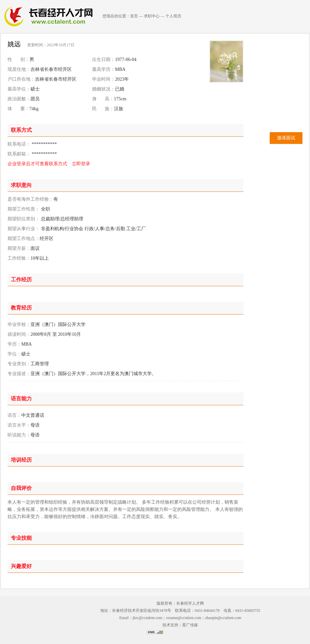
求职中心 (152, 16)
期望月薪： (19, 248)
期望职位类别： (24, 219)
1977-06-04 (126, 60)
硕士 (35, 89)
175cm (120, 99)
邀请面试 (286, 138)
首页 (134, 16)
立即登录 (81, 164)
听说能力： (19, 435)
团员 (35, 99)
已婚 (120, 89)
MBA (120, 69)
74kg (34, 109)
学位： (14, 354)
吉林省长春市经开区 (51, 69)
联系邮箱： (19, 154)
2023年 (122, 79)
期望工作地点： (24, 239)
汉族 (119, 109)
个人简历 (173, 16)
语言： (14, 415)
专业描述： (19, 374)
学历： (14, 344)
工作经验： (19, 258)
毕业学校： (19, 324)
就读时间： (19, 334)
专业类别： (19, 364)
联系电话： (19, 144)
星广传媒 (190, 625)
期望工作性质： (24, 209)
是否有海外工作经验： (30, 199)
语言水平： (19, 425)
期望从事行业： (24, 229)
